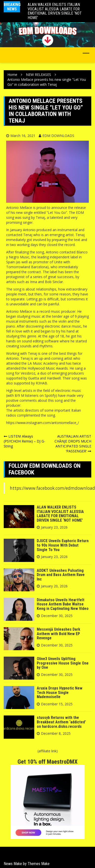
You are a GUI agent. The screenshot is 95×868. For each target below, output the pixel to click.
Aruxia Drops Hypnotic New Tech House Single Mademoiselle (60, 692)
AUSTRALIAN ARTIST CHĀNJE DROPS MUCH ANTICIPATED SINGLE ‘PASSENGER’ (73, 444)
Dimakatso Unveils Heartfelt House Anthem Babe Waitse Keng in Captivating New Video (63, 604)
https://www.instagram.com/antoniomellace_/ (43, 423)
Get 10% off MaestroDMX (47, 762)
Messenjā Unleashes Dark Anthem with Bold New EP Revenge (58, 634)
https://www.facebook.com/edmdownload (52, 488)
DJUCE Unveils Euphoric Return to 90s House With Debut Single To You (63, 545)
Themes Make (39, 864)
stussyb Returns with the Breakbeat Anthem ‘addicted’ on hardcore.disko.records (61, 722)
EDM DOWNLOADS (58, 136)
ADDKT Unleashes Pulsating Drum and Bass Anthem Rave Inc (61, 575)
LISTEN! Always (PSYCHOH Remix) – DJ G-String (24, 441)
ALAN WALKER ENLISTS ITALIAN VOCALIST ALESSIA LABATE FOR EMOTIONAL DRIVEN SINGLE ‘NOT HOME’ (55, 11)
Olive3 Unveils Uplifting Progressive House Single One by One (63, 663)
